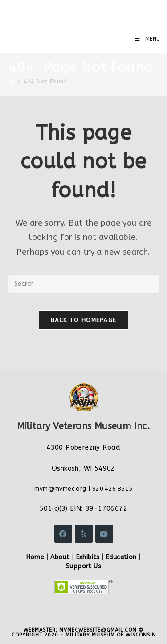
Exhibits (88, 557)
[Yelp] (84, 534)
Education (121, 557)
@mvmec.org (67, 489)
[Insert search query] (84, 284)
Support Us (83, 566)
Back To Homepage (84, 320)
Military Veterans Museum (73, 13)
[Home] (11, 81)
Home (35, 557)
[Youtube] (104, 534)
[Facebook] (63, 534)
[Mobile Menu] (148, 39)
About (60, 557)
